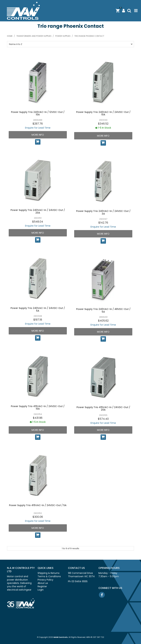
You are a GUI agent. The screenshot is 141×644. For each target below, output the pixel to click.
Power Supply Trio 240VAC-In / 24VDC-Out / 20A (38, 211)
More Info (38, 135)
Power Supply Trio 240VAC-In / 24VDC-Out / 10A (103, 113)
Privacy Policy (45, 580)
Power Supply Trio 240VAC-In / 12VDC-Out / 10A (38, 113)
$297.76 (38, 124)
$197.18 (38, 320)
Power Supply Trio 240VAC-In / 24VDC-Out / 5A (38, 309)
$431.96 (38, 418)
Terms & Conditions (49, 576)
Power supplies (63, 36)
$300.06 (38, 517)
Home (10, 36)
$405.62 (103, 321)
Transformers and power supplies (34, 36)
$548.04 (38, 222)
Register (42, 586)
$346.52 (103, 124)
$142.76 (103, 223)
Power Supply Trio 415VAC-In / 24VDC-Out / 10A (38, 407)
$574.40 (103, 419)
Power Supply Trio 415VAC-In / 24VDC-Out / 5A (38, 505)
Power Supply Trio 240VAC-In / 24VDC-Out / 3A (103, 212)
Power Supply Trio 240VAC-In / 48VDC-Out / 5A (103, 310)
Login (41, 590)
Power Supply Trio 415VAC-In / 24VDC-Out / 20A (103, 408)
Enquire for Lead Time (38, 128)
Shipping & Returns (49, 573)
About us (43, 583)
